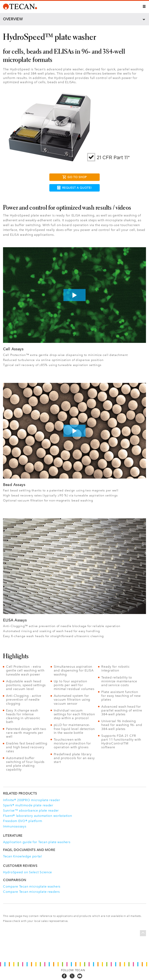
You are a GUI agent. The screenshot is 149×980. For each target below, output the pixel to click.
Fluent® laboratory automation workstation (38, 816)
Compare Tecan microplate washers (32, 886)
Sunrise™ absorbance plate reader (31, 810)
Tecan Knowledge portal (22, 856)
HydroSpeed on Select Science (27, 872)
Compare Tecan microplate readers (31, 892)
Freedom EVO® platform (23, 821)
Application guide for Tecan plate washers (37, 842)
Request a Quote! (74, 188)
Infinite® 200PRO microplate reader (32, 800)
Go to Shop (74, 178)
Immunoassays (15, 826)
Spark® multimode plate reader (28, 805)
